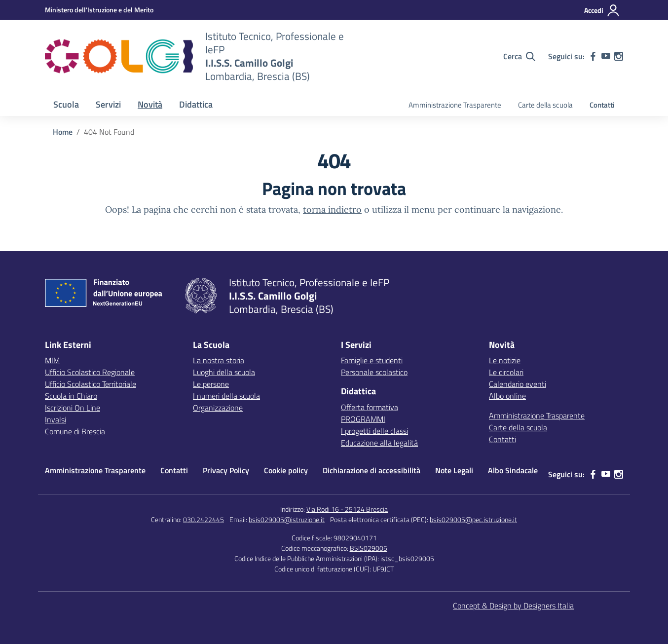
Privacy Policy (226, 470)
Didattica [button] (196, 104)
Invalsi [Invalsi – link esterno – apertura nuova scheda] (56, 419)
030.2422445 (204, 519)
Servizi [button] (108, 104)
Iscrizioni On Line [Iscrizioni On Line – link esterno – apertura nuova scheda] (73, 408)
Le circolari (506, 372)
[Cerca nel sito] (519, 56)
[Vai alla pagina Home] (63, 132)
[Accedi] (602, 10)
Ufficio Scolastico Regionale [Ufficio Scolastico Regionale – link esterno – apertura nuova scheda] (90, 372)
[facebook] (593, 56)
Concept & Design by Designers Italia (513, 606)
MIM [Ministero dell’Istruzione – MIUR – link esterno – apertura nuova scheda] (52, 360)
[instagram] (619, 56)
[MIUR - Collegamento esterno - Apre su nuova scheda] (99, 10)
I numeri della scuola (226, 396)
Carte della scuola (545, 105)
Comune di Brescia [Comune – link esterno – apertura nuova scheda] (75, 431)
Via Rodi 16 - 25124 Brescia (347, 509)
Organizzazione (218, 408)
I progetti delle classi (374, 431)
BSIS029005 (369, 548)
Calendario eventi (518, 384)
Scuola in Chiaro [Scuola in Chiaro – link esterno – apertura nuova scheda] (71, 396)
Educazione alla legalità (379, 443)
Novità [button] (150, 104)
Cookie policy (286, 470)
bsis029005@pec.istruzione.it (473, 519)
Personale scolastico (374, 372)
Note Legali (454, 470)
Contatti (602, 105)
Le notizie (505, 360)
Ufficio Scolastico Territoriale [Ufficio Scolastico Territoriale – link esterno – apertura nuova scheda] (91, 384)
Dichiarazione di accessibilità (371, 470)
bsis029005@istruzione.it (287, 519)
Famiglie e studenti (372, 360)
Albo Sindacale (513, 470)
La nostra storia (219, 360)
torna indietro (332, 209)
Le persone (211, 384)
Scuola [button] (66, 104)
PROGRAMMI (363, 419)
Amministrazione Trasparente (455, 105)
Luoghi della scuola (224, 372)
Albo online (507, 396)
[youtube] (606, 56)
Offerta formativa (370, 407)
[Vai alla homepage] (119, 56)
